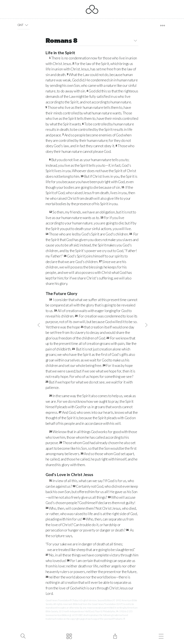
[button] (27, 25)
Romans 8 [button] (92, 41)
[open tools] (162, 26)
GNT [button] (24, 25)
